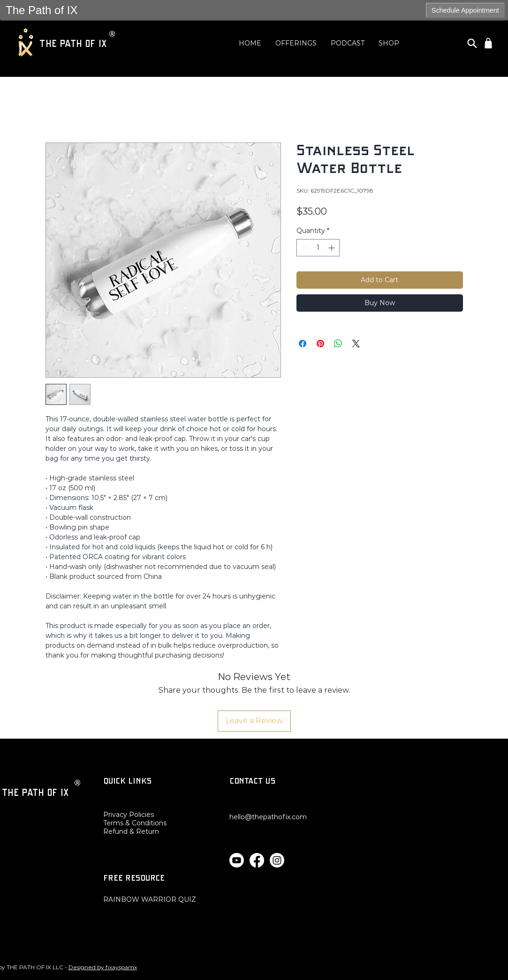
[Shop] (488, 43)
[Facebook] (257, 860)
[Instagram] (277, 860)
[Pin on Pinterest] (320, 344)
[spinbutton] (318, 248)
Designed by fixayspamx (103, 967)
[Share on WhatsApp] (338, 344)
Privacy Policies (129, 815)
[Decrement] (304, 248)
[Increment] (332, 248)
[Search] (472, 43)
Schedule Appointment (465, 10)
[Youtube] (237, 860)
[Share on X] (356, 344)
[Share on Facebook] (303, 344)
